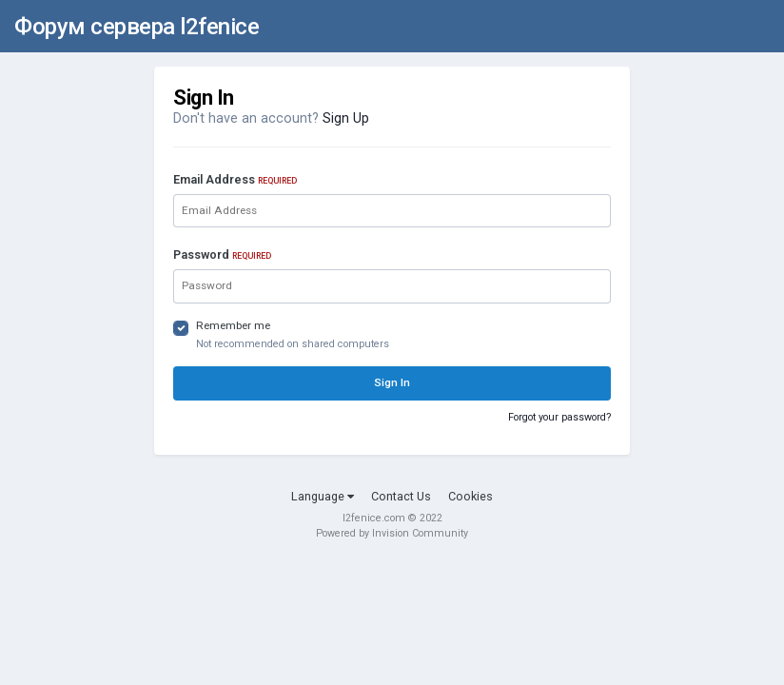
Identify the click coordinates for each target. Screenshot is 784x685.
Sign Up (346, 118)
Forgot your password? (559, 417)
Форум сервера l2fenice (137, 27)
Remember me (233, 325)
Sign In (392, 382)
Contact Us (401, 496)
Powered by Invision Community (392, 533)
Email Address (235, 179)
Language (323, 496)
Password (222, 254)
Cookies (470, 496)
